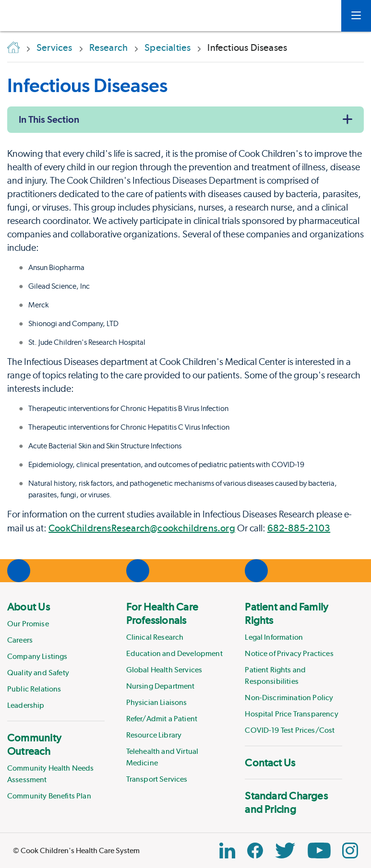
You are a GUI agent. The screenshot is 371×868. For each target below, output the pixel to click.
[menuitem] (56, 656)
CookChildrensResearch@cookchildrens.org (142, 528)
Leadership (26, 705)
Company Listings (37, 656)
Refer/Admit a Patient (162, 719)
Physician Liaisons (157, 702)
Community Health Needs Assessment (51, 774)
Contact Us (270, 762)
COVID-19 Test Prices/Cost (290, 730)
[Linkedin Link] (227, 850)
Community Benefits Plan (49, 796)
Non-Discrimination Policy (289, 698)
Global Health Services (164, 670)
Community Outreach (34, 744)
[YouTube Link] (319, 850)
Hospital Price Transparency (291, 714)
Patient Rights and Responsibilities (275, 675)
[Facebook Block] (255, 850)
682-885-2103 (299, 528)
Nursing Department (161, 686)
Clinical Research (155, 637)
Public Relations (34, 689)
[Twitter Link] (285, 850)
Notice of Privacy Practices (289, 653)
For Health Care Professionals (162, 613)
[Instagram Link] (350, 850)
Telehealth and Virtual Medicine (162, 757)
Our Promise (28, 624)
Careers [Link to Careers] (20, 640)
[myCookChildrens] (320, 16)
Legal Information (274, 637)
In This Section (49, 119)
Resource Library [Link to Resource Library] (154, 735)
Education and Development (174, 653)
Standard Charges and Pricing (286, 802)
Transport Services (157, 779)
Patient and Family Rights (287, 613)
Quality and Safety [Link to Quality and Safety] (38, 673)
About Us (29, 607)
